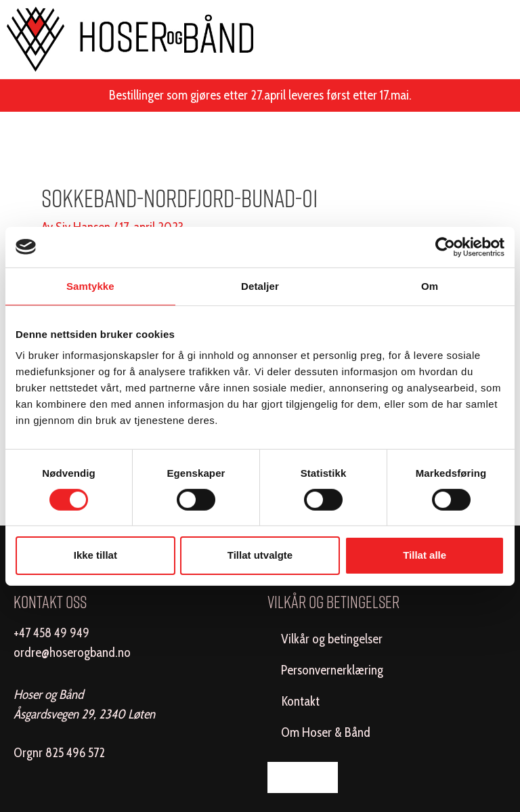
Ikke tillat (95, 555)
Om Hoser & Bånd (326, 732)
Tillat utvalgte (260, 555)
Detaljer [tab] (260, 285)
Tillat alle (425, 555)
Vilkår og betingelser (332, 639)
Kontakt (300, 701)
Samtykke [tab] (90, 285)
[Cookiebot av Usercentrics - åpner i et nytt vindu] (445, 247)
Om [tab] (430, 285)
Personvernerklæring (332, 670)
